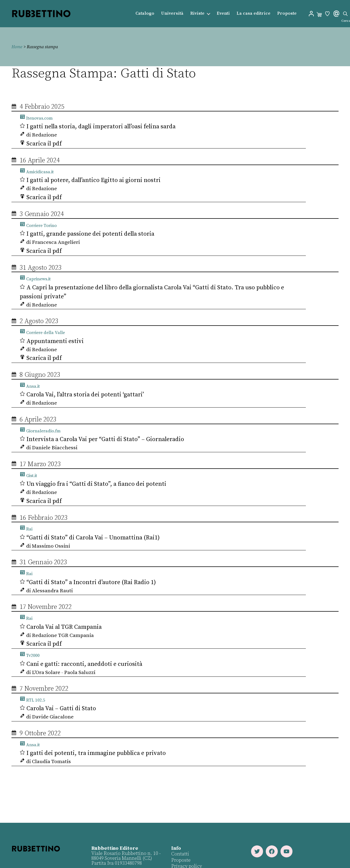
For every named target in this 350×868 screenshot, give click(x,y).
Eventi (223, 13)
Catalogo (145, 13)
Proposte (287, 13)
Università (172, 13)
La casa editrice (254, 13)
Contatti (180, 854)
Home (17, 47)
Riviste (197, 13)
